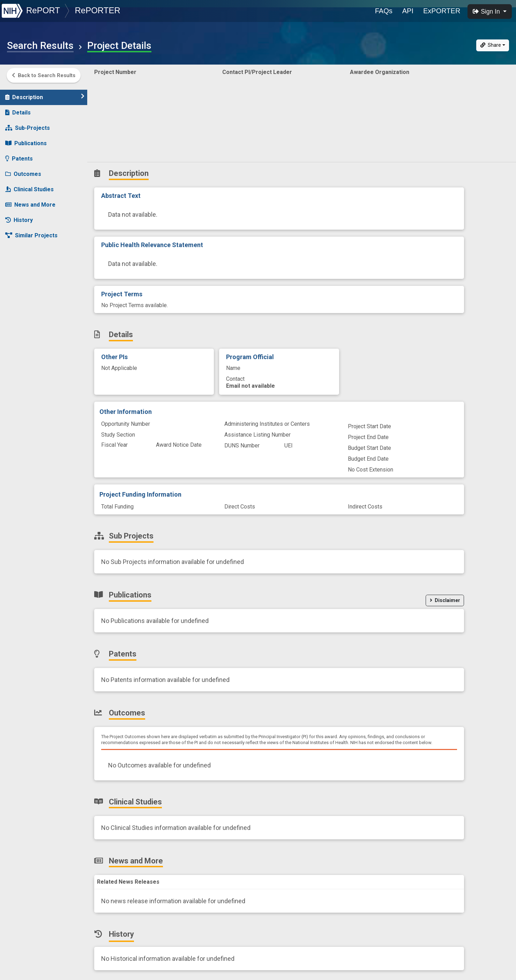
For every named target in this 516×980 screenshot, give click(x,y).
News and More (30, 201)
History (19, 217)
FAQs (384, 11)
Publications (26, 140)
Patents (19, 155)
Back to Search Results (44, 75)
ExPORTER (442, 11)
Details (18, 109)
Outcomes (23, 170)
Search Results (40, 46)
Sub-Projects (28, 124)
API (408, 11)
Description (45, 93)
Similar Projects (31, 232)
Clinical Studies (29, 186)
